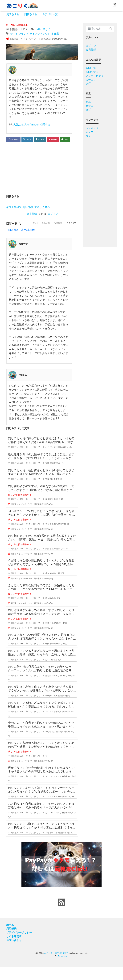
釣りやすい (63, 561)
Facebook (14, 140)
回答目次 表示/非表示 (21, 243)
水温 (52, 561)
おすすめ (49, 460)
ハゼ (47, 846)
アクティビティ (95, 76)
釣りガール (59, 476)
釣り (58, 492)
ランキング (92, 128)
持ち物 (61, 460)
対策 (50, 512)
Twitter (30, 140)
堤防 (54, 745)
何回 (47, 656)
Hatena (44, 140)
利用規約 (11, 942)
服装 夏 (56, 586)
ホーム (10, 938)
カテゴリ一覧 (50, 14)
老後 (56, 636)
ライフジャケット (40, 34)
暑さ (47, 586)
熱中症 (63, 537)
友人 (56, 708)
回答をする (31, 14)
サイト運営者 (14, 949)
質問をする (13, 14)
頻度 (65, 656)
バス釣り (57, 825)
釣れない (66, 725)
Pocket (58, 140)
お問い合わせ (14, 953)
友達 (60, 708)
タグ (88, 83)
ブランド (24, 34)
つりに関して (43, 29)
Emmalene (63, 969)
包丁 (47, 769)
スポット (57, 789)
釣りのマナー (68, 810)
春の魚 (67, 745)
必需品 (48, 688)
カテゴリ (91, 80)
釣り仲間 (66, 708)
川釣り (55, 512)
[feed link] (61, 915)
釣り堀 (70, 846)
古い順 (28, 236)
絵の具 (51, 611)
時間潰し (56, 688)
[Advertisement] (42, 175)
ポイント (49, 725)
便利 (56, 460)
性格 (56, 673)
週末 (56, 656)
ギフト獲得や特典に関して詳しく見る (28, 214)
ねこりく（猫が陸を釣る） (57, 966)
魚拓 (58, 611)
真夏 (62, 586)
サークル (49, 708)
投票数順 (55, 236)
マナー (53, 810)
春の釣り (60, 745)
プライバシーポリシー (19, 945)
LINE (12, 146)
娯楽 (47, 636)
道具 (70, 688)
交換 (47, 492)
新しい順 (41, 236)
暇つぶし (68, 460)
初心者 (53, 492)
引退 (52, 636)
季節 (52, 656)
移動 (56, 725)
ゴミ (47, 810)
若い (60, 636)
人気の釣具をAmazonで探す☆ (31, 125)
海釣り (63, 846)
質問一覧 (91, 68)
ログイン (53, 221)
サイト (14, 34)
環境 (56, 561)
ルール (59, 810)
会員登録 (32, 221)
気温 (47, 561)
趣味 (52, 476)
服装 (57, 34)
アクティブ (70, 236)
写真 (88, 102)
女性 (47, 476)
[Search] (111, 29)
